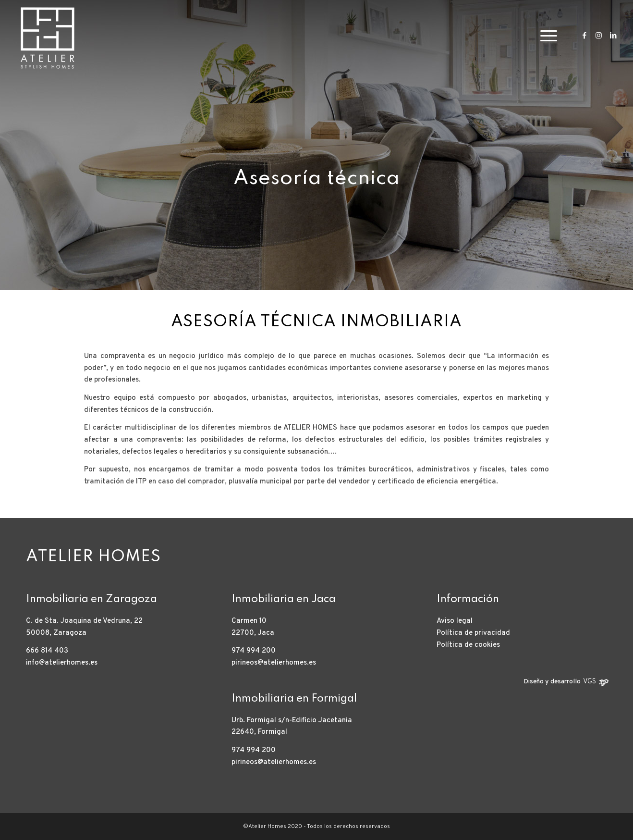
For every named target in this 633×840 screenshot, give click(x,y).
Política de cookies (468, 645)
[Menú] (546, 36)
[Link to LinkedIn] (613, 36)
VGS (590, 682)
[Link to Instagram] (599, 36)
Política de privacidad (473, 633)
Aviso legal (455, 621)
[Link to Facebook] (584, 36)
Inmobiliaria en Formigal (294, 699)
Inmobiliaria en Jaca (284, 599)
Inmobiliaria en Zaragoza (91, 599)
